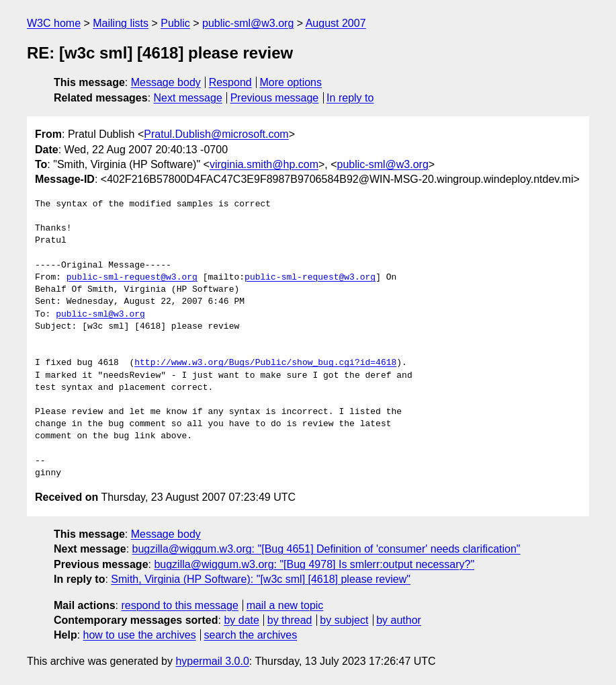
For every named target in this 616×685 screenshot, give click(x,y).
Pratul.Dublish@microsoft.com (216, 134)
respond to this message (179, 605)
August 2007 (336, 23)
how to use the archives (140, 635)
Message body (166, 82)
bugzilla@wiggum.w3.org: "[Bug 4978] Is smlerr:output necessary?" (314, 564)
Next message (188, 98)
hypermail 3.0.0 (212, 661)
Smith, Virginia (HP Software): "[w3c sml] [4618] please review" (261, 579)
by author (399, 620)
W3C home (54, 23)
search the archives (251, 635)
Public (175, 23)
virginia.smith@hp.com (264, 164)
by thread (290, 620)
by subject (344, 620)
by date (241, 620)
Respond (230, 82)
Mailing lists (121, 23)
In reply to (350, 98)
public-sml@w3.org (248, 23)
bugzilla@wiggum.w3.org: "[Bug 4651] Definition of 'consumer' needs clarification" (326, 549)
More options (291, 82)
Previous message (275, 98)
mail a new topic (285, 605)
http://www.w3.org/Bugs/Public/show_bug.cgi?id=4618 (265, 363)
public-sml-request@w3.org (132, 278)
